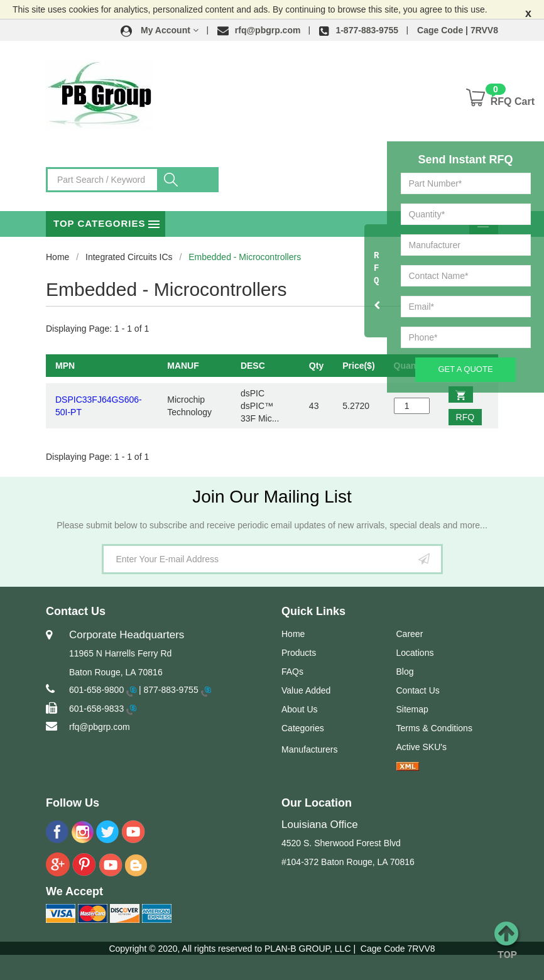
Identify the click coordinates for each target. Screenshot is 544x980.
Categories (303, 728)
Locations (415, 653)
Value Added (306, 690)
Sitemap (412, 709)
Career (410, 634)
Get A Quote (465, 369)
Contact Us (418, 690)
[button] (160, 30)
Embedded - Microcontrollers (245, 257)
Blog (405, 672)
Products (299, 653)
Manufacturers (309, 749)
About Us (300, 709)
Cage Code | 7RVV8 (458, 30)
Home (57, 257)
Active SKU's (422, 747)
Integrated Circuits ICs (129, 257)
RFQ (465, 417)
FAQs (292, 672)
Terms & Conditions (434, 728)
